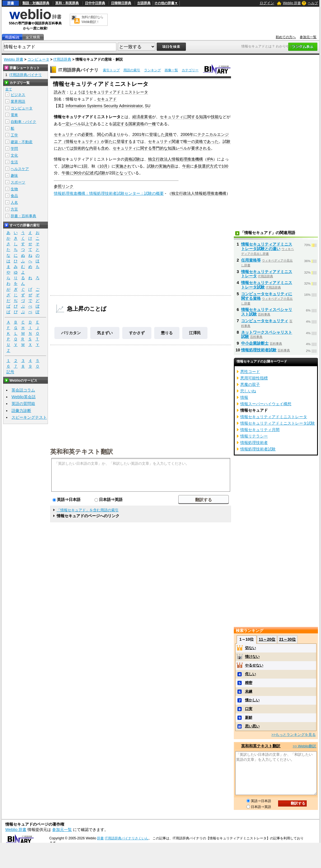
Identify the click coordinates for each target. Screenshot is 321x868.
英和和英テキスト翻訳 (82, 451)
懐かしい (252, 700)
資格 (169, 134)
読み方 (60, 92)
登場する (124, 141)
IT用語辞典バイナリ (78, 70)
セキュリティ (172, 117)
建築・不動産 (22, 142)
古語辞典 (144, 3)
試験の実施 (157, 166)
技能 (215, 117)
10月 (103, 166)
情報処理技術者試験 (259, 350)
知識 (203, 117)
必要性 (87, 134)
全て (9, 89)
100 (225, 166)
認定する (121, 124)
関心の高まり (109, 134)
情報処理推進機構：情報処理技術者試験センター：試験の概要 (109, 193)
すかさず (137, 333)
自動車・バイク (23, 122)
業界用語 (18, 101)
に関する (191, 117)
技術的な (81, 148)
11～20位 (267, 639)
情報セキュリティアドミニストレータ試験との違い (267, 246)
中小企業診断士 (255, 343)
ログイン (267, 3)
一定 (66, 124)
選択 (206, 166)
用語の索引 (132, 70)
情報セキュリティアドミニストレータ (274, 417)
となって (123, 173)
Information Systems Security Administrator (104, 106)
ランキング (153, 70)
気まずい (105, 333)
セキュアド (107, 99)
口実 (249, 709)
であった (211, 141)
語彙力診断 (21, 411)
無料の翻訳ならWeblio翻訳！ (92, 20)
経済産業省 (142, 117)
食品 (14, 196)
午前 (186, 166)
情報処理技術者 (254, 443)
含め (105, 148)
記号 (10, 372)
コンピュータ (38, 59)
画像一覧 (171, 70)
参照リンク (64, 186)
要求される (201, 148)
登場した (157, 134)
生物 (14, 189)
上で (89, 124)
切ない (250, 648)
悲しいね (248, 391)
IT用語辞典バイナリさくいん (127, 838)
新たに (111, 141)
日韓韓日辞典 (121, 3)
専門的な (160, 148)
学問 (14, 149)
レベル (75, 124)
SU (147, 106)
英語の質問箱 (23, 404)
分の (82, 173)
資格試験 (132, 159)
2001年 (139, 134)
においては (64, 148)
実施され (123, 166)
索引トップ (111, 70)
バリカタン (71, 333)
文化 (14, 155)
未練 (249, 691)
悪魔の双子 (250, 384)
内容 (93, 148)
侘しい (250, 674)
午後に (68, 173)
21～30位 (287, 639)
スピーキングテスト (29, 417)
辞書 (11, 3)
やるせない (254, 665)
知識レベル (177, 148)
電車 (14, 115)
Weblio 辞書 (292, 3)
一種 (152, 124)
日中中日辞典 (95, 3)
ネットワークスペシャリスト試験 (267, 335)
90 (76, 173)
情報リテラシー (254, 436)
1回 (84, 166)
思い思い (252, 726)
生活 (14, 162)
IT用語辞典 (63, 59)
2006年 (187, 134)
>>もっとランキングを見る (294, 735)
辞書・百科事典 (23, 216)
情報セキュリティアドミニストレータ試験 (278, 423)
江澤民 (195, 333)
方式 (214, 166)
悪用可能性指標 (254, 378)
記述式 (92, 173)
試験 (227, 141)
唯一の (189, 141)
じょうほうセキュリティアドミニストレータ (109, 92)
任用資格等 (251, 260)
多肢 (198, 166)
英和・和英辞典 (67, 3)
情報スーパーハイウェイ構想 (266, 404)
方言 (14, 209)
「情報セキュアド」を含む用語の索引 (88, 510)
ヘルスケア (20, 169)
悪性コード (250, 372)
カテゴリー (190, 70)
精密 (249, 683)
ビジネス (18, 95)
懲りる (167, 333)
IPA (210, 159)
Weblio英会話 (24, 397)
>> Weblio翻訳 (304, 746)
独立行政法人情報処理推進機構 (175, 159)
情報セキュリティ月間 (260, 430)
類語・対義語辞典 (36, 3)
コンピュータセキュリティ (265, 321)
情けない (252, 657)
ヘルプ (313, 3)
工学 (14, 135)
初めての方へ (286, 37)
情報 (244, 397)
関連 (175, 141)
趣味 (14, 176)
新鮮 (249, 717)
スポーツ (18, 182)
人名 (14, 202)
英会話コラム (23, 390)
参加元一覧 (308, 37)
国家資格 (136, 124)
